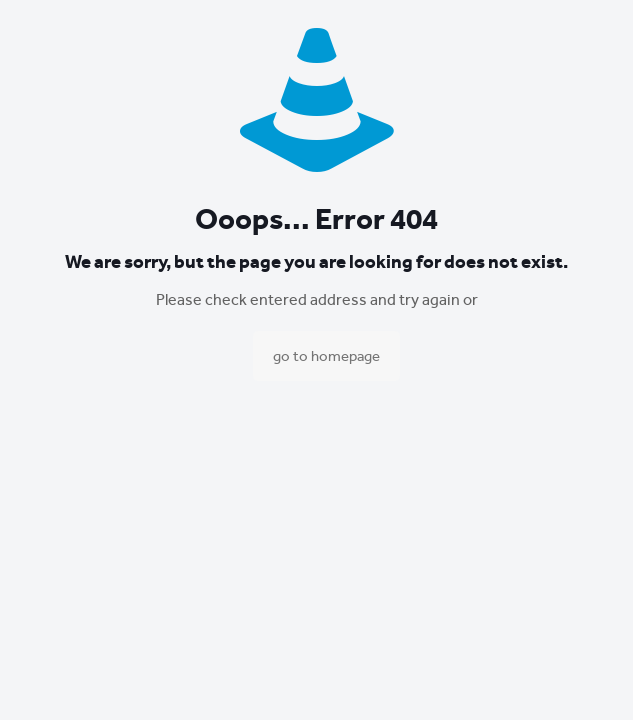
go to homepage (326, 356)
